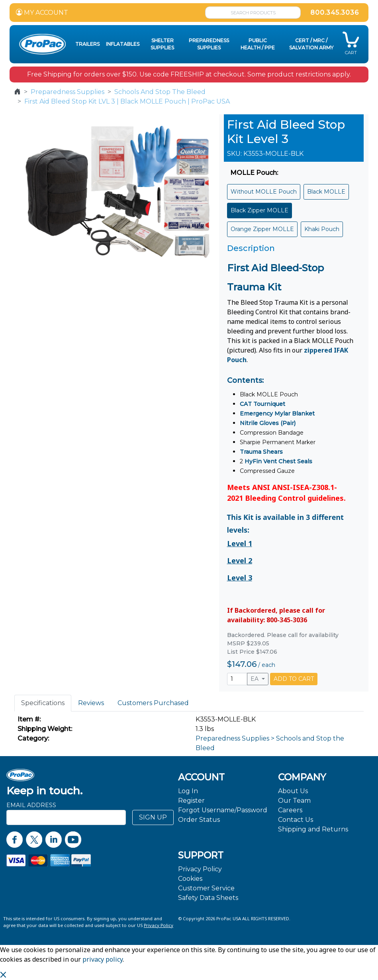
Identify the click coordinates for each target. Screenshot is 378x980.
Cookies (190, 879)
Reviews (91, 703)
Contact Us (296, 820)
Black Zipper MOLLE (260, 210)
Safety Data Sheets (208, 898)
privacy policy (103, 959)
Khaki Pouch (322, 229)
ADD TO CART (294, 679)
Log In (188, 791)
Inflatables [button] (123, 44)
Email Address (31, 805)
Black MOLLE (326, 192)
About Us (293, 791)
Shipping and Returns (313, 829)
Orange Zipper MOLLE (262, 229)
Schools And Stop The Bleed (160, 92)
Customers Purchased (153, 703)
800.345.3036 (335, 13)
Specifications (43, 703)
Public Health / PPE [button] (258, 44)
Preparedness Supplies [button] (209, 44)
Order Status (199, 820)
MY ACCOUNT (42, 13)
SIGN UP (153, 817)
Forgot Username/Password (223, 810)
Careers (290, 810)
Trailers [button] (87, 44)
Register (191, 801)
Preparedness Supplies (68, 92)
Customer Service (206, 888)
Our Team (294, 801)
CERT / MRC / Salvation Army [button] (311, 44)
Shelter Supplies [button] (162, 44)
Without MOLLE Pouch (264, 192)
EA (255, 679)
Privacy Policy (200, 869)
